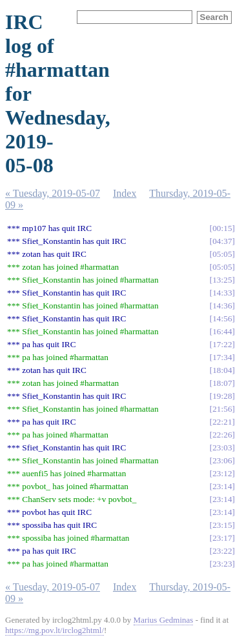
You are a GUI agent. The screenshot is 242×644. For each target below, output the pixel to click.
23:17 (222, 538)
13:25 (222, 280)
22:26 (222, 435)
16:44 (222, 331)
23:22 (222, 551)
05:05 (222, 254)
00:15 (222, 228)
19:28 (222, 396)
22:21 (222, 422)
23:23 (222, 564)
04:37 (222, 241)
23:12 (222, 473)
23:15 (222, 525)
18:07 (222, 383)
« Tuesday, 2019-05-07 (53, 193)
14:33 (222, 293)
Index (125, 193)
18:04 (222, 370)
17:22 (222, 344)
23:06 (222, 460)
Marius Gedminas (164, 620)
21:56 (222, 409)
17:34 (222, 357)
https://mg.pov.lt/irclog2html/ (55, 630)
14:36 (222, 306)
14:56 (222, 318)
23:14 (222, 486)
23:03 (222, 448)
